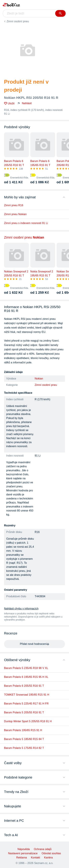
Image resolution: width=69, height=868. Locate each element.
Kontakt (36, 858)
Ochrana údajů (43, 849)
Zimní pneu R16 (14, 205)
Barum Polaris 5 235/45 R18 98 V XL (26, 668)
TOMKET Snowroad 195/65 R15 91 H (27, 695)
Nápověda (24, 849)
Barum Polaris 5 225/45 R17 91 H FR (26, 704)
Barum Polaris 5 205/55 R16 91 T (24, 712)
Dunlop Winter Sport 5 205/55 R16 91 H (28, 721)
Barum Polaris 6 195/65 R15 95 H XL (26, 677)
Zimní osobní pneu (18, 21)
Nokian (39, 379)
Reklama (22, 858)
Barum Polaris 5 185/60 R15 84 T (24, 739)
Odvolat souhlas (51, 853)
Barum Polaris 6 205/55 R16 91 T (24, 686)
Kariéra (48, 858)
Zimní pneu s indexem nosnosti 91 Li (26, 223)
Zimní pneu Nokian (15, 214)
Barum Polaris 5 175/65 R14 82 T (24, 748)
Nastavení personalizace (23, 853)
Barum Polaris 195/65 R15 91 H (23, 730)
